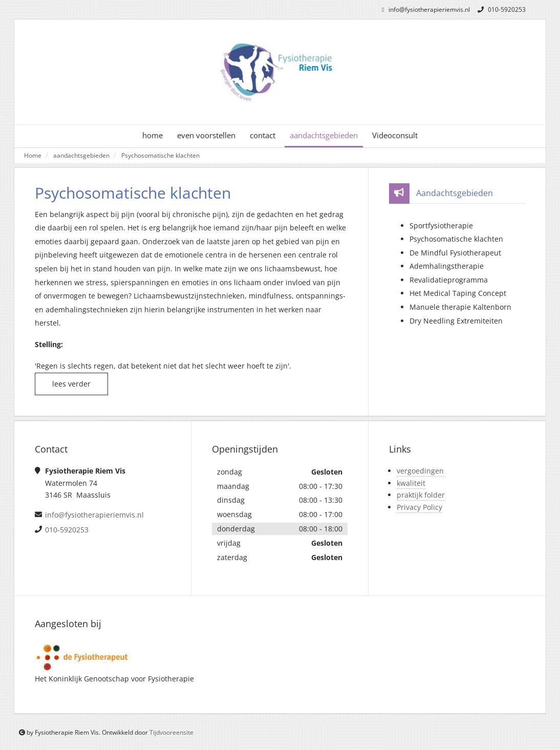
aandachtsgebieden (324, 135)
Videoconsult (395, 135)
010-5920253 (500, 9)
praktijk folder (421, 495)
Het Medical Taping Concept (458, 293)
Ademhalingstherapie (447, 266)
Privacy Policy (419, 507)
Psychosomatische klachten (160, 155)
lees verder (71, 384)
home (153, 135)
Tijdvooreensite (171, 732)
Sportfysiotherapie (441, 226)
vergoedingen (420, 471)
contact (263, 135)
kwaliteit (411, 483)
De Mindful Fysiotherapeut (455, 253)
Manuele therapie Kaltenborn (460, 307)
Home (33, 155)
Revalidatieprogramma (449, 280)
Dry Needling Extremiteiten (456, 321)
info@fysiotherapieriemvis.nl (424, 9)
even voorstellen (206, 135)
